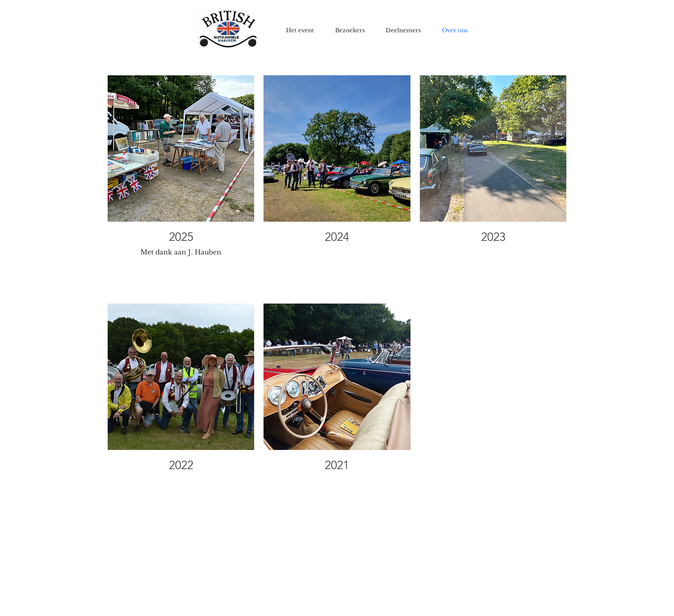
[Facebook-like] (607, 8)
